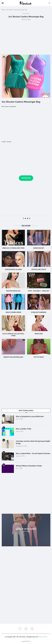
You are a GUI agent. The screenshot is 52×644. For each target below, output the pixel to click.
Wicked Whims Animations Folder (29, 466)
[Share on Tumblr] (30, 218)
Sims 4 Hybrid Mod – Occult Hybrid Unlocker (33, 453)
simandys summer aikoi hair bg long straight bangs (33, 442)
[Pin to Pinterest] (28, 218)
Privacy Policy (43, 637)
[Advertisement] (26, 37)
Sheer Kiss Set (39, 248)
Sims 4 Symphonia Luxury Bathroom (30, 416)
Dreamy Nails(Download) (13, 357)
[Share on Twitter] (25, 218)
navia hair (39, 334)
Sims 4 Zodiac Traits (24, 429)
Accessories (26, 14)
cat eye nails (39, 357)
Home (3, 10)
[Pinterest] (32, 629)
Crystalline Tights (39, 269)
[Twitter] (26, 629)
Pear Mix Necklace (13, 291)
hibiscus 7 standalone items (13, 248)
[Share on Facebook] (23, 218)
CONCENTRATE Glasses (13, 269)
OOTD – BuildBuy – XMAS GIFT (39, 291)
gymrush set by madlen (26, 529)
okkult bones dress (13, 312)
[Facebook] (20, 629)
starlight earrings (39, 312)
